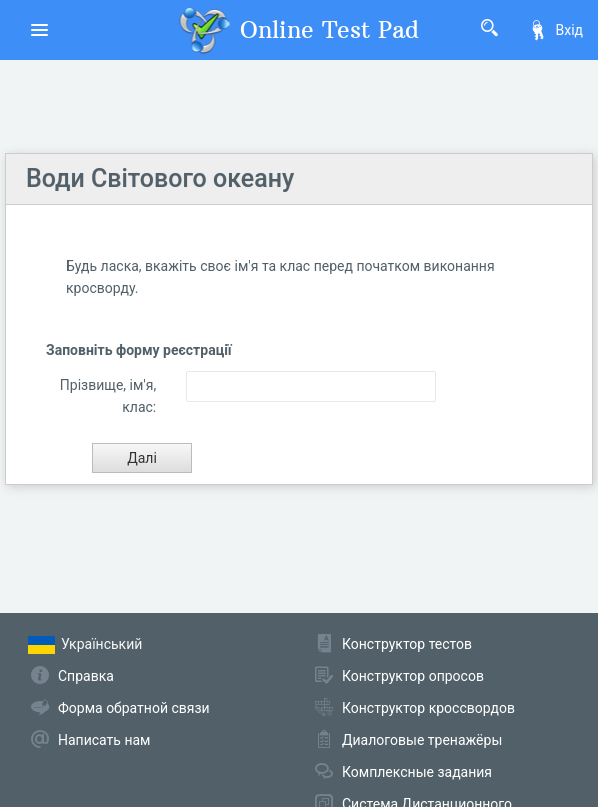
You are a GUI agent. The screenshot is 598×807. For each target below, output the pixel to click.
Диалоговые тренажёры (422, 740)
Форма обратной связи (134, 708)
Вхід (555, 30)
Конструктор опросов (413, 676)
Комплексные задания (417, 772)
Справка (86, 676)
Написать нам (104, 740)
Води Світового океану (160, 178)
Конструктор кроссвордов (428, 708)
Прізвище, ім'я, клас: (108, 396)
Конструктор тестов (407, 644)
